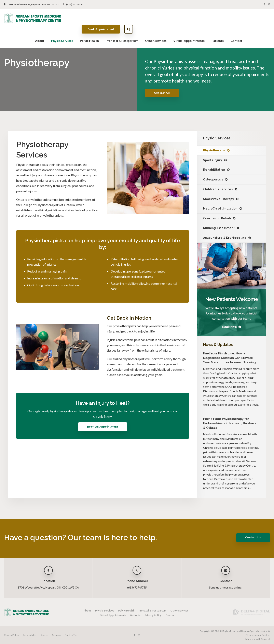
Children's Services (218, 189)
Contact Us (162, 93)
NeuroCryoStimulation (220, 209)
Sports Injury (213, 160)
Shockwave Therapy (219, 199)
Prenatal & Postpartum (122, 30)
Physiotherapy (214, 150)
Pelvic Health (89, 30)
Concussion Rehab (217, 218)
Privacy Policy (153, 616)
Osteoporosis (213, 179)
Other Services (156, 30)
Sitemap (57, 635)
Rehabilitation (214, 170)
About (40, 30)
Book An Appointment (103, 427)
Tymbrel (265, 639)
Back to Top (71, 635)
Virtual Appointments (189, 30)
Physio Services (62, 30)
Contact (236, 30)
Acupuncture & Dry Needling (225, 238)
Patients (218, 30)
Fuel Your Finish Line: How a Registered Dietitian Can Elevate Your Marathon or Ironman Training (229, 358)
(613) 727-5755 (75, 4)
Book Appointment (238, 18)
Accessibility (30, 635)
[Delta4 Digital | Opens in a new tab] (252, 614)
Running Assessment (219, 228)
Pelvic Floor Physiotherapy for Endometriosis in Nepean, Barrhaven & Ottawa (231, 423)
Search (266, 18)
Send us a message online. (226, 587)
